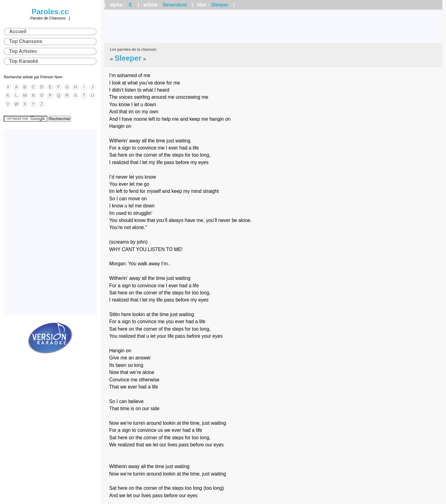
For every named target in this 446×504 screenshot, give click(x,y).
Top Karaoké (24, 61)
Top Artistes (23, 51)
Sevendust (175, 5)
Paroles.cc (50, 12)
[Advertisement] (273, 26)
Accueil (18, 31)
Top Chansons (26, 41)
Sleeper (220, 5)
